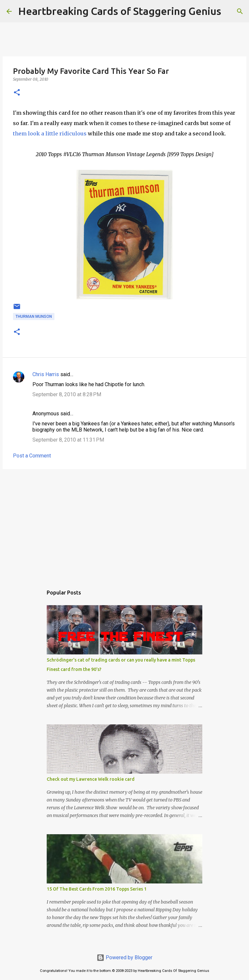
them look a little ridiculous (50, 133)
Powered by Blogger (124, 957)
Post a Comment (32, 456)
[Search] (230, 11)
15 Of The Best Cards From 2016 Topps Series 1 (97, 889)
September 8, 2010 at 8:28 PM (67, 394)
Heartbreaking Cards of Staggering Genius (120, 11)
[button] (17, 93)
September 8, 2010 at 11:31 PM (68, 440)
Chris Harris (46, 374)
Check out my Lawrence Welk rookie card (91, 779)
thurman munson (34, 317)
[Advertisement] (124, 524)
